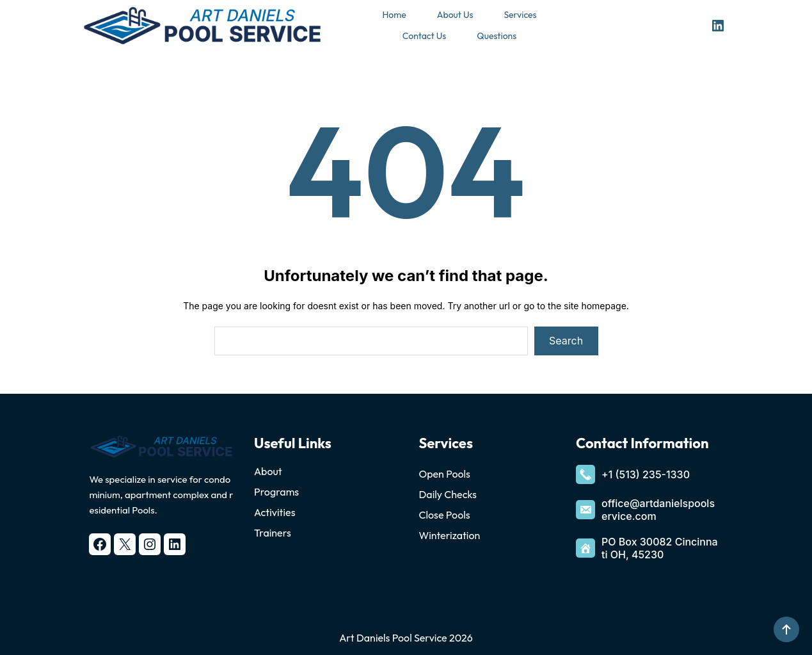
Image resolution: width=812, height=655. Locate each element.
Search (566, 341)
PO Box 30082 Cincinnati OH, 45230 (660, 548)
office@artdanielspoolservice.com (658, 510)
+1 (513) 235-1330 (646, 474)
